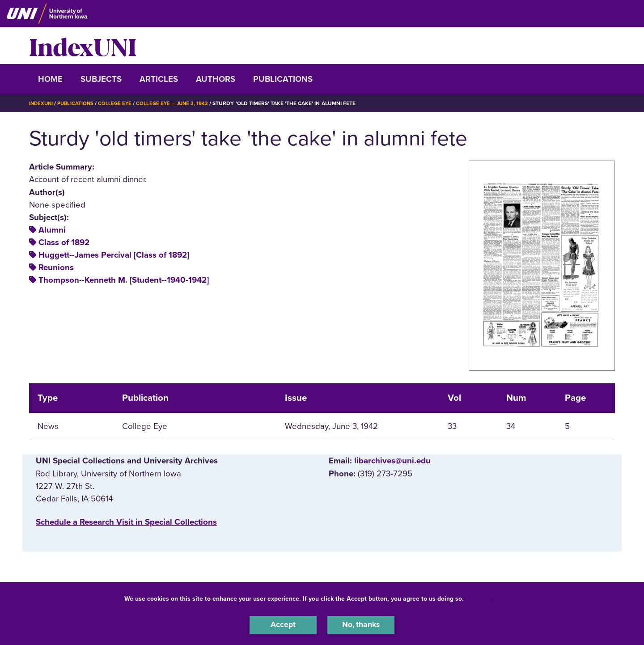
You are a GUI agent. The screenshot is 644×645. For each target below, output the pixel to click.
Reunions (56, 267)
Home (50, 79)
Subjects (101, 79)
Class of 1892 (64, 242)
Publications (283, 79)
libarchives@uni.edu (392, 461)
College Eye (118, 103)
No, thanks (361, 624)
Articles (159, 79)
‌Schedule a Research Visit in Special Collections (126, 522)
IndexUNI (83, 46)
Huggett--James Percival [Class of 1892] (114, 255)
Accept (283, 624)
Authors (216, 79)
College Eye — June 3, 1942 (177, 103)
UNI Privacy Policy (494, 597)
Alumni (52, 230)
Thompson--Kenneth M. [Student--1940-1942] (124, 280)
